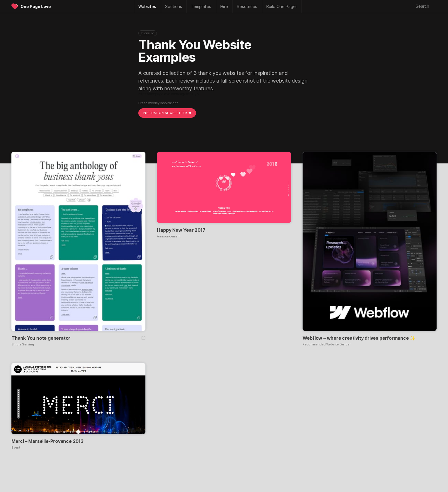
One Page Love (36, 6)
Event (16, 448)
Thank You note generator (41, 338)
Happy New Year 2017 (181, 230)
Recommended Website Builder (327, 344)
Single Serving (23, 344)
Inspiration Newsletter (167, 113)
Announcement (169, 236)
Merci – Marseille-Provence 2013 (47, 441)
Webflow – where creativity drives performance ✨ (359, 338)
